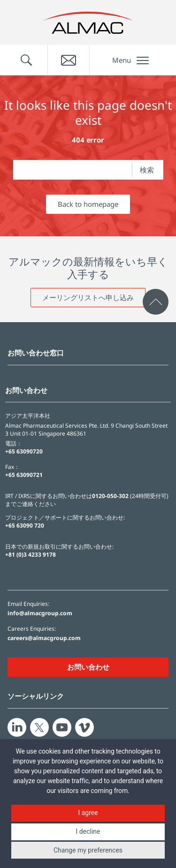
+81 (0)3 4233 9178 (31, 555)
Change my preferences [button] (88, 850)
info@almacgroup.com (40, 613)
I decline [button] (88, 831)
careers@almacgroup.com (44, 638)
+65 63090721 (24, 475)
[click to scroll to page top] (156, 302)
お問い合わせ (88, 667)
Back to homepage (88, 204)
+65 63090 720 (25, 525)
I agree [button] (88, 813)
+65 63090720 (24, 451)
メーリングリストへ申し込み (88, 297)
